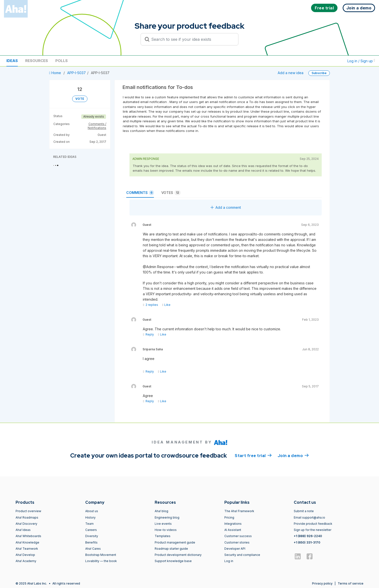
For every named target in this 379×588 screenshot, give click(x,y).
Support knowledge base (173, 561)
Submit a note (304, 511)
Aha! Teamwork (27, 549)
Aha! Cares (93, 549)
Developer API (235, 549)
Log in (229, 561)
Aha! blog (161, 511)
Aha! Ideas (23, 530)
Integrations (233, 524)
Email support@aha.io (309, 517)
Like (166, 305)
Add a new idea (291, 73)
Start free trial (253, 455)
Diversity (92, 536)
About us (92, 511)
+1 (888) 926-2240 (308, 536)
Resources (37, 61)
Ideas (12, 61)
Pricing (229, 517)
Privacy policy (322, 583)
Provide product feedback (313, 524)
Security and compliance (242, 555)
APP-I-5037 (76, 73)
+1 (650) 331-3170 (307, 542)
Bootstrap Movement (101, 555)
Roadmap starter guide (171, 549)
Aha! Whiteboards (28, 536)
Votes (171, 193)
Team (89, 524)
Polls (62, 61)
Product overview (28, 511)
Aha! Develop (25, 555)
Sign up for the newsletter (313, 530)
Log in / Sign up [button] (361, 61)
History (90, 517)
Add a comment (226, 207)
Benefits (91, 542)
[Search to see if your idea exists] (192, 39)
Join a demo (293, 455)
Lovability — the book (101, 561)
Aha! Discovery (26, 524)
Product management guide (175, 542)
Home (56, 73)
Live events (163, 524)
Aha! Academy (26, 561)
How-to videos (166, 530)
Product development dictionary (178, 555)
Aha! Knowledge (27, 542)
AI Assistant (233, 530)
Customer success (238, 536)
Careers (91, 530)
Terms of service (351, 583)
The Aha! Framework (239, 511)
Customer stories (237, 542)
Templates (163, 536)
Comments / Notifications (97, 126)
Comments (140, 193)
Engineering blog (167, 517)
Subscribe (319, 73)
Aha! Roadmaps (27, 517)
